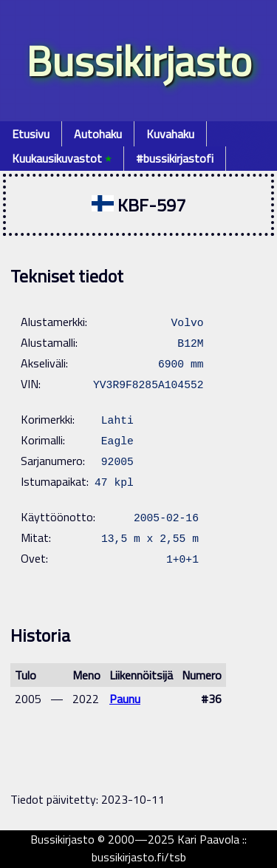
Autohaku (98, 134)
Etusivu (31, 134)
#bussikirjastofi (175, 158)
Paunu (125, 699)
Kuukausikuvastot (62, 158)
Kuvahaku (170, 134)
